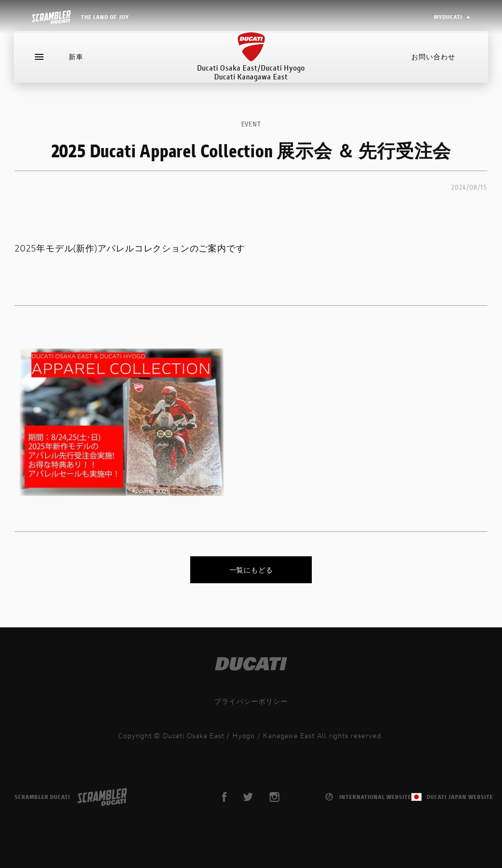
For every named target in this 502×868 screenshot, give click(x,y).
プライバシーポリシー (251, 701)
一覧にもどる (251, 570)
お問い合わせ (432, 61)
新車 (77, 61)
